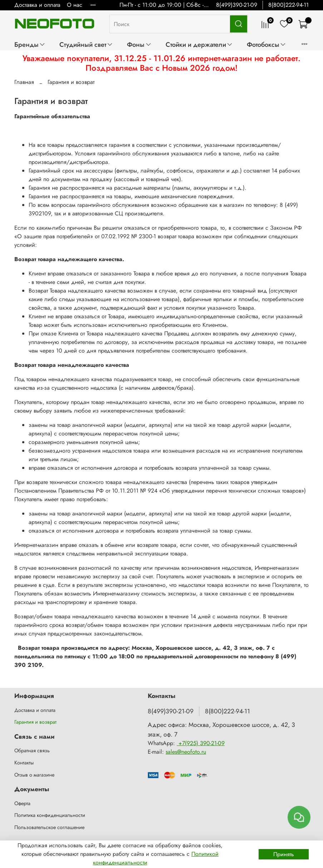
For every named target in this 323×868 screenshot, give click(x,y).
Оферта (22, 803)
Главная (24, 82)
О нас (75, 5)
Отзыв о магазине (34, 775)
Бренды (30, 44)
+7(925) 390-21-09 (201, 743)
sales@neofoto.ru (186, 752)
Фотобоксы (266, 44)
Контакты (24, 763)
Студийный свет (86, 44)
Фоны (139, 44)
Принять (284, 854)
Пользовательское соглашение (49, 827)
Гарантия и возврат (35, 722)
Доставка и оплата (37, 5)
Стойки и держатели (199, 44)
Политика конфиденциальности (50, 815)
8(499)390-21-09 (237, 5)
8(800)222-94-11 (288, 5)
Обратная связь (32, 750)
